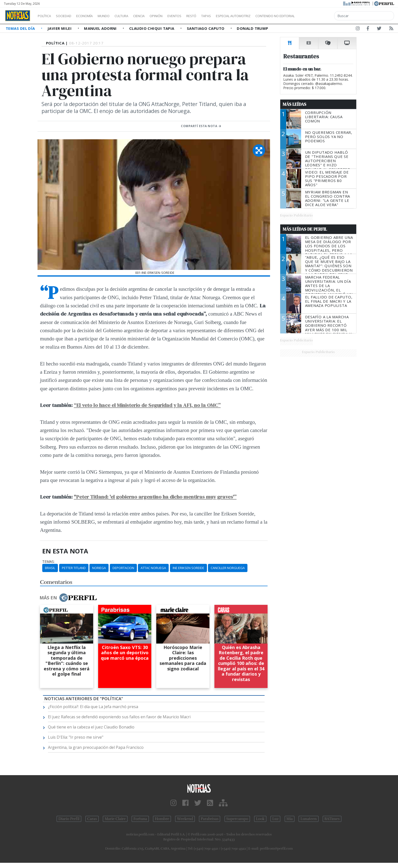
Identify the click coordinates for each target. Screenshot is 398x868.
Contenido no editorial (318, 16)
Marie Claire (115, 819)
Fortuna (140, 819)
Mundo (115, 16)
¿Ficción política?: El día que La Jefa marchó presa (93, 707)
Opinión (176, 16)
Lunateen (308, 819)
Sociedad (69, 16)
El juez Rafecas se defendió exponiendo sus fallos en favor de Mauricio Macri (119, 717)
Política (46, 16)
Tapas (234, 16)
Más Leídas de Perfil (305, 229)
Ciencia (156, 16)
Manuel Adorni (101, 28)
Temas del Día (21, 28)
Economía (93, 16)
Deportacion (123, 568)
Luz (275, 819)
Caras (92, 819)
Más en (68, 598)
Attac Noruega (153, 568)
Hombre (162, 819)
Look (260, 819)
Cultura (136, 16)
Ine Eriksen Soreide (188, 568)
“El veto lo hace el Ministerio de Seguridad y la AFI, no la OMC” (147, 405)
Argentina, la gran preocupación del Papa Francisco (96, 747)
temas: (48, 562)
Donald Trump (252, 28)
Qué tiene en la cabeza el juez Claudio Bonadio (91, 727)
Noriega (99, 568)
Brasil (50, 568)
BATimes (332, 819)
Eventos (198, 16)
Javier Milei (60, 28)
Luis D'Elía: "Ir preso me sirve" (76, 737)
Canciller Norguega (228, 568)
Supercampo (237, 819)
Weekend (185, 819)
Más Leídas (295, 104)
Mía (290, 819)
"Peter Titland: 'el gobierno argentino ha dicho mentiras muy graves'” (155, 497)
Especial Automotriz (266, 16)
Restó (218, 16)
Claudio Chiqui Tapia (152, 28)
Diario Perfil (69, 819)
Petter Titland (74, 568)
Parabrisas (210, 819)
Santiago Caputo (206, 28)
